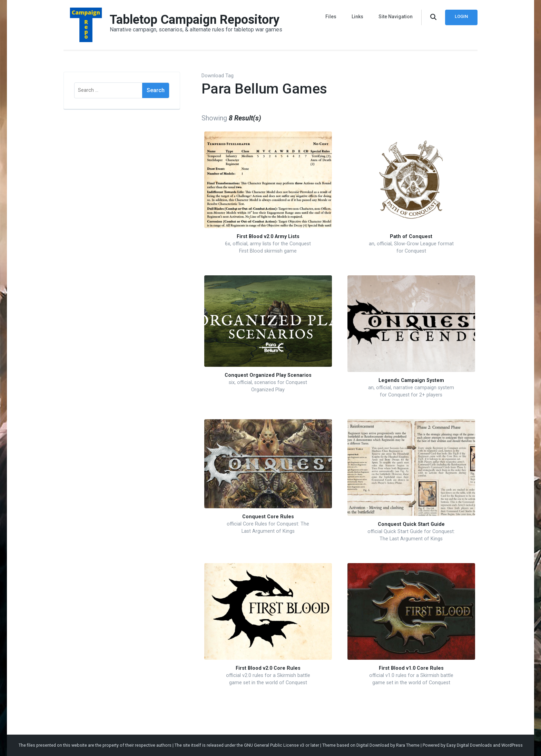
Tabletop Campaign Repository (195, 20)
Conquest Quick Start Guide (411, 524)
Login (461, 16)
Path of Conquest (411, 237)
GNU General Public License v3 (274, 745)
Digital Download (373, 745)
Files (331, 17)
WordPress (512, 745)
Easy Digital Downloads (469, 745)
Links (357, 17)
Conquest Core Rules (268, 517)
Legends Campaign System (411, 380)
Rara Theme (408, 745)
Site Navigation (396, 17)
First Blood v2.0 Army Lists (268, 237)
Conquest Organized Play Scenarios (268, 375)
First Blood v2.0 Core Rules (268, 668)
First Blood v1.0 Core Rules (411, 668)
